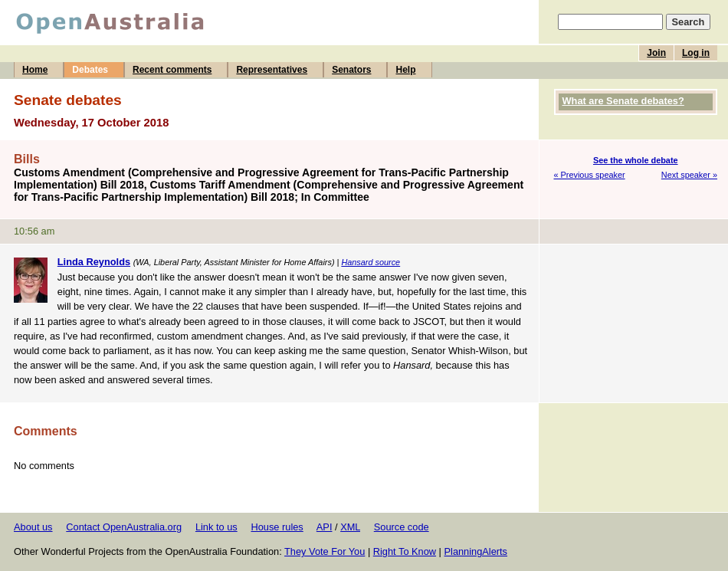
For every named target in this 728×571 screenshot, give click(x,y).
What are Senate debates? (623, 101)
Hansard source (371, 262)
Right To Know (405, 551)
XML (350, 527)
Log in (696, 53)
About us (33, 527)
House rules (277, 527)
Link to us (216, 527)
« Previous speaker (590, 175)
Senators (351, 70)
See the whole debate (636, 160)
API (325, 527)
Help (405, 70)
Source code (402, 527)
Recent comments (172, 70)
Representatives (272, 70)
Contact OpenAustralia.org (124, 527)
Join (656, 53)
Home (35, 70)
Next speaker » (689, 175)
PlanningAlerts (476, 551)
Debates (90, 70)
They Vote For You (325, 551)
